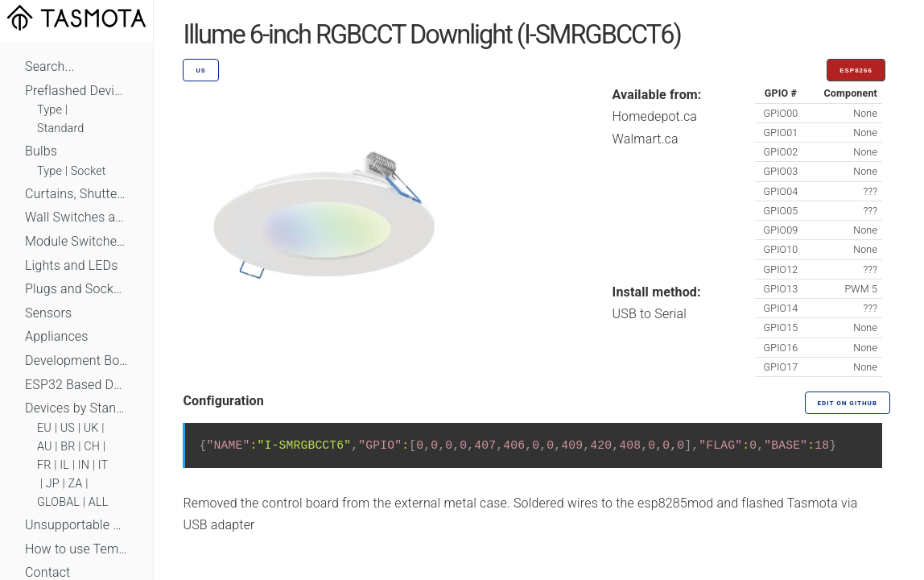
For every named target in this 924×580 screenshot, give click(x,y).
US (68, 428)
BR (68, 447)
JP (53, 484)
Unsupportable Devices (76, 525)
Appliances (57, 336)
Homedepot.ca (655, 116)
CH (92, 447)
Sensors (48, 313)
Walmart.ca (646, 139)
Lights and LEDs (72, 265)
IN (84, 465)
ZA (75, 484)
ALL (99, 502)
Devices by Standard (76, 408)
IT (103, 465)
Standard (60, 128)
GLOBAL (58, 502)
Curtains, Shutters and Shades (76, 194)
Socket (89, 171)
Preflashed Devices (76, 91)
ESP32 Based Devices (76, 385)
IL (64, 465)
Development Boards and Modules (76, 360)
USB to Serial (650, 314)
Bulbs (41, 151)
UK (91, 428)
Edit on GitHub (848, 403)
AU (45, 447)
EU (44, 428)
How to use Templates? (76, 549)
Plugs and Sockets (76, 289)
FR (44, 465)
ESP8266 (856, 70)
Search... (49, 66)
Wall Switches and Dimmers (76, 217)
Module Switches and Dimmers (76, 241)
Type (49, 110)
